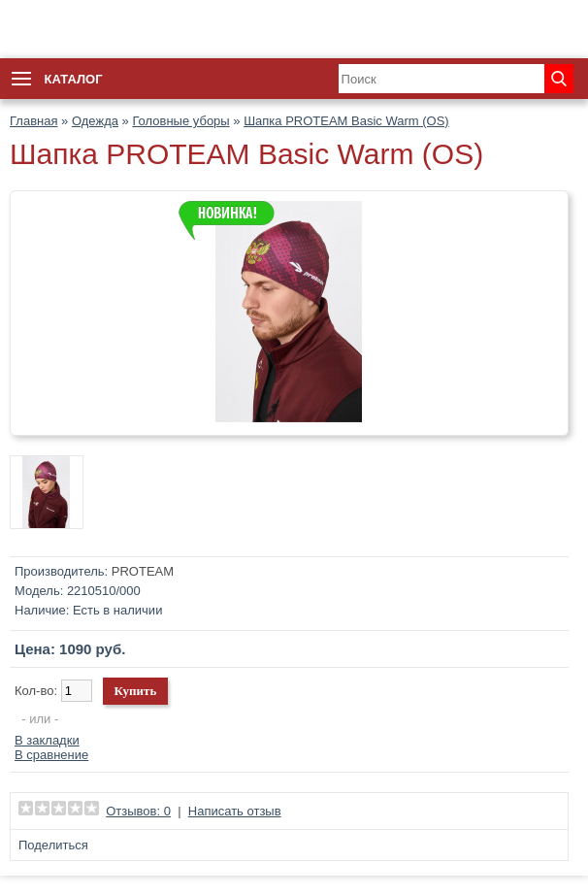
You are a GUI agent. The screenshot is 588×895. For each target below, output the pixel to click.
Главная (33, 121)
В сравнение (51, 755)
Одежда (95, 121)
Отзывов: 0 (138, 811)
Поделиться (53, 845)
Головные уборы (180, 121)
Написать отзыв (235, 811)
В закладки (47, 740)
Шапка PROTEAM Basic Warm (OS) (346, 121)
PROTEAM (143, 571)
